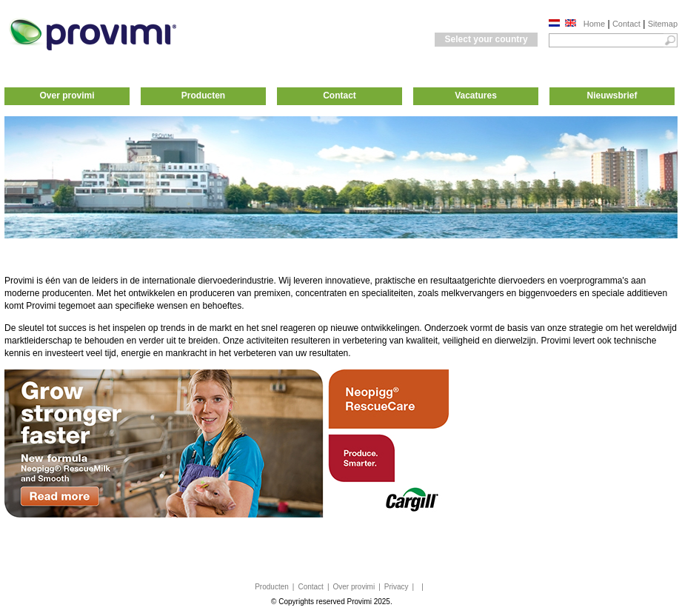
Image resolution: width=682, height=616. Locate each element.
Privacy (397, 587)
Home (594, 24)
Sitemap (663, 24)
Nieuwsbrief (612, 96)
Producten (203, 96)
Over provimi (67, 96)
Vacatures (476, 96)
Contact (626, 24)
